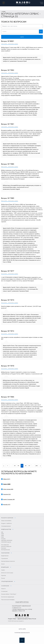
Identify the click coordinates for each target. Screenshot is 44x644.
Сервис (4, 12)
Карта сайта (22, 629)
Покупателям (5, 553)
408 (2, 532)
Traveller (3, 539)
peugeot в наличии (7, 518)
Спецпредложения (6, 526)
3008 (2, 534)
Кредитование (5, 556)
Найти (22, 37)
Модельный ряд (6, 529)
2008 (2, 535)
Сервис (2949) (7, 484)
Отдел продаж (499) (8, 489)
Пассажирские (5, 545)
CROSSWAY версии (6, 542)
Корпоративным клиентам (8, 561)
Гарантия (4, 576)
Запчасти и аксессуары (7, 573)
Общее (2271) (7, 479)
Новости (3, 589)
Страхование (4, 559)
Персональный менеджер (8, 600)
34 (18, 466)
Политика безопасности (22, 633)
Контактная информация (8, 597)
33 (15, 466)
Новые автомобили (6, 521)
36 (26, 466)
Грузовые (4, 548)
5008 (2, 537)
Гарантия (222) (7, 494)
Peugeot (10, 619)
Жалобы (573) (7, 505)
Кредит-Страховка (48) (9, 499)
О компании (5, 586)
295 (37, 466)
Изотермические (5, 550)
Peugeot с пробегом (6, 523)
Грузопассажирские (6, 546)
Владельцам (5, 567)
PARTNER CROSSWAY (7, 540)
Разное (3, 578)
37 (29, 466)
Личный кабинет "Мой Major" (9, 594)
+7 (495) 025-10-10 (16, 608)
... (11, 466)
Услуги (3, 564)
